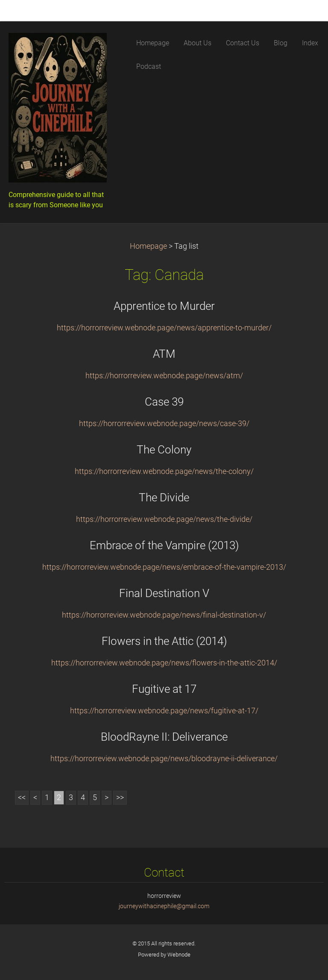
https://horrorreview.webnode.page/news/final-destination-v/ (164, 615)
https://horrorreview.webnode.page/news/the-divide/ (164, 519)
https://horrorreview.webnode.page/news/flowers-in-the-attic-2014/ (164, 663)
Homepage (148, 246)
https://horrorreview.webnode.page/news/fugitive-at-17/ (164, 711)
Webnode (179, 955)
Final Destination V (164, 593)
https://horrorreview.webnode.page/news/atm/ (164, 376)
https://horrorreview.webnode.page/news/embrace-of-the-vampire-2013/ (164, 567)
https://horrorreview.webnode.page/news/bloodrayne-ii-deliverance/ (164, 759)
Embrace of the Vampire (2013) (164, 545)
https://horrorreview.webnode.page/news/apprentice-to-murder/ (164, 328)
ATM (164, 354)
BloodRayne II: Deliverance (164, 737)
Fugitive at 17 (164, 689)
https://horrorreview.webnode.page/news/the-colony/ (164, 471)
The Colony (164, 450)
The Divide (164, 497)
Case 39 (164, 402)
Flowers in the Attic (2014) (164, 641)
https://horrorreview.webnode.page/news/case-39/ (164, 424)
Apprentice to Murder (164, 306)
